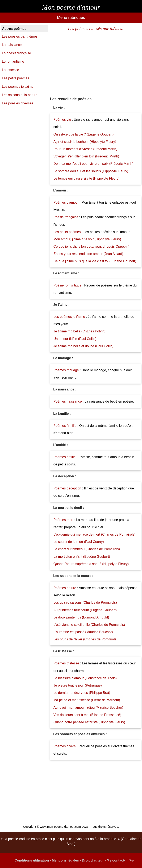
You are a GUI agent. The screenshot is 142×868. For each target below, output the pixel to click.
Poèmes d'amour (66, 202)
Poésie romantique (67, 285)
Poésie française (66, 217)
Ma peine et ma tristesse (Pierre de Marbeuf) (87, 700)
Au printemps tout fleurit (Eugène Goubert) (85, 610)
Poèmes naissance (68, 401)
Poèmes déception (67, 488)
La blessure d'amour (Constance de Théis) (85, 678)
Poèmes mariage (66, 370)
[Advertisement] (96, 64)
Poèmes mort (63, 520)
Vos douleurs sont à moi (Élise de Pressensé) (87, 715)
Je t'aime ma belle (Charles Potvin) (79, 331)
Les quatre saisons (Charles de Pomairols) (85, 603)
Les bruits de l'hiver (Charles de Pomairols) (85, 639)
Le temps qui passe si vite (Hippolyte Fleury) (87, 178)
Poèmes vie (62, 120)
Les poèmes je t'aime (69, 317)
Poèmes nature (65, 588)
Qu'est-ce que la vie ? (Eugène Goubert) (84, 134)
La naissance (12, 45)
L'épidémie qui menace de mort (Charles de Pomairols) (94, 534)
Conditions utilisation (32, 860)
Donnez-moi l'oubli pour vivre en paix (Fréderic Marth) (93, 164)
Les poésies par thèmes (20, 36)
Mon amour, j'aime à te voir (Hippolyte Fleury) (87, 239)
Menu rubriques (71, 17)
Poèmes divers (65, 746)
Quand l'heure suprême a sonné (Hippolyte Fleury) (91, 564)
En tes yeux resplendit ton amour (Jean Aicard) (88, 254)
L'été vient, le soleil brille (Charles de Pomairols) (89, 625)
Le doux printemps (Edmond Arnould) (81, 617)
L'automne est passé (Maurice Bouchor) (83, 632)
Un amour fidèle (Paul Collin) (75, 339)
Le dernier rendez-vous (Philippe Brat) (82, 693)
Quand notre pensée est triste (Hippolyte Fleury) (89, 722)
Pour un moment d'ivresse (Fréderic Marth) (85, 149)
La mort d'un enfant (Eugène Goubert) (82, 557)
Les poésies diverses (18, 103)
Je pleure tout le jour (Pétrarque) (78, 685)
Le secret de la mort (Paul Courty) (79, 542)
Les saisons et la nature (20, 95)
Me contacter (117, 860)
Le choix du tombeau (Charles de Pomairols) (87, 549)
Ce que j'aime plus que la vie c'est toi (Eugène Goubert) (95, 261)
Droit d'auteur (93, 860)
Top (131, 860)
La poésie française (16, 53)
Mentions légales (65, 860)
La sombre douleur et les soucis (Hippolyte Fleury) (91, 171)
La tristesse (10, 70)
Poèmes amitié (65, 457)
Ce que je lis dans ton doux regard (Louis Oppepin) (91, 246)
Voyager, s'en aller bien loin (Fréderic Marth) (86, 156)
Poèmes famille (65, 426)
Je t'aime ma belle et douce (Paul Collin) (83, 346)
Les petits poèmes (68, 232)
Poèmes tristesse (66, 663)
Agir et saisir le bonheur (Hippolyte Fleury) (85, 142)
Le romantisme (13, 61)
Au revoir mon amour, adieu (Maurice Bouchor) (88, 708)
